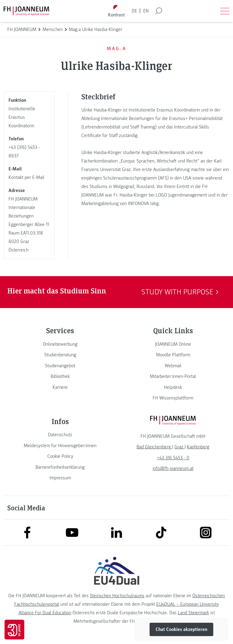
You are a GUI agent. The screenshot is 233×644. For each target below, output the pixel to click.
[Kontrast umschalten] (116, 11)
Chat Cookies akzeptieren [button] (181, 629)
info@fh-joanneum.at (173, 468)
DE (134, 11)
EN (146, 11)
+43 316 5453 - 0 (173, 458)
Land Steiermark (193, 613)
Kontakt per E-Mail (26, 177)
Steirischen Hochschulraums (117, 596)
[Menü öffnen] (225, 11)
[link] (60, 344)
